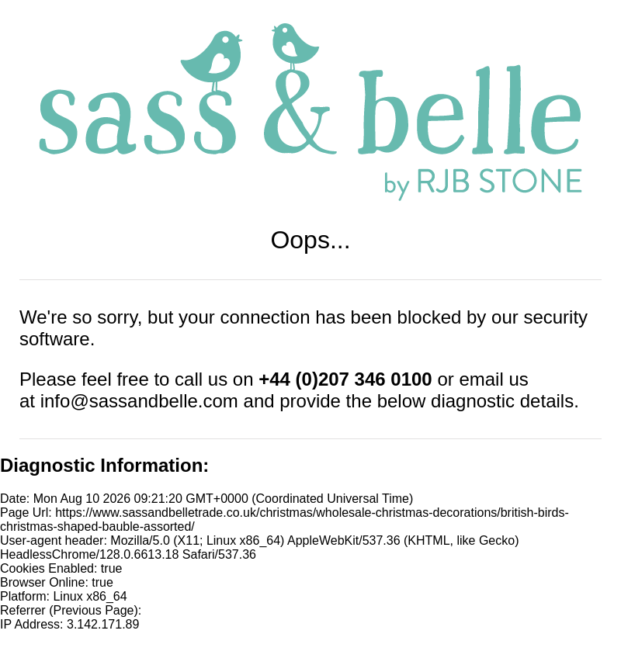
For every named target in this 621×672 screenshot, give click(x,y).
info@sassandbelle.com (139, 401)
